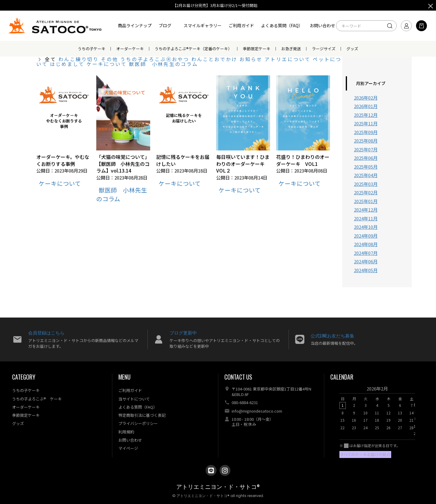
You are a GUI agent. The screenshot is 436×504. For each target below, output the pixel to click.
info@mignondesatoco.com (257, 411)
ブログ (165, 25)
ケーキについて (108, 64)
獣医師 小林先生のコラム (163, 64)
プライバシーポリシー (138, 423)
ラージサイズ (324, 49)
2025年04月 (366, 175)
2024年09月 (366, 236)
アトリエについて (289, 59)
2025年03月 (366, 184)
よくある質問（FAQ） (282, 25)
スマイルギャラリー (203, 25)
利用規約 (126, 432)
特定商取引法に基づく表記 (142, 415)
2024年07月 (366, 253)
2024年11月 (366, 218)
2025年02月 (366, 192)
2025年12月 (366, 115)
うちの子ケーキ (92, 49)
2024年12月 (366, 210)
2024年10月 (366, 227)
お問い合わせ (322, 25)
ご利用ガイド (241, 25)
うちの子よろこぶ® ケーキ (37, 399)
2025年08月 (366, 141)
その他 (111, 59)
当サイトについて (134, 399)
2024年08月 (366, 244)
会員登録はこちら (46, 332)
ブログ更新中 (183, 332)
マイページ (128, 448)
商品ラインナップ (135, 25)
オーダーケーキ (130, 49)
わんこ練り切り (80, 59)
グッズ (352, 49)
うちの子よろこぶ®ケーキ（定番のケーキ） (193, 49)
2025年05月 (366, 167)
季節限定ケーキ (257, 49)
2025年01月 (366, 201)
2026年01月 (366, 106)
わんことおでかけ (215, 59)
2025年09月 (366, 132)
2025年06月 (366, 158)
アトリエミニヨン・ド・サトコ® (218, 487)
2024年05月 (366, 270)
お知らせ (252, 59)
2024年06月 (366, 261)
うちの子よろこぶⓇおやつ (156, 59)
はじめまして (68, 64)
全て (51, 59)
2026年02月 (366, 98)
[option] (377, 410)
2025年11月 (366, 123)
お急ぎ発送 (291, 49)
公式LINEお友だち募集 (332, 335)
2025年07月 (366, 149)
